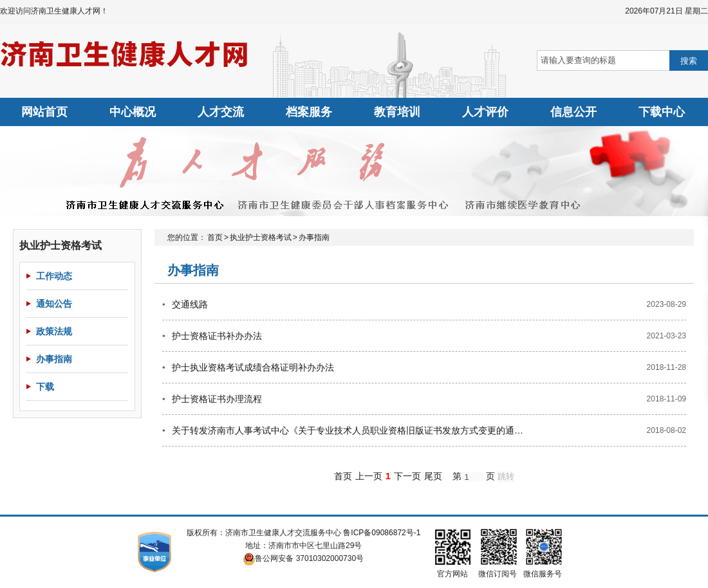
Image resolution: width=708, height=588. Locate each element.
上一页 (369, 476)
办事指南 (54, 359)
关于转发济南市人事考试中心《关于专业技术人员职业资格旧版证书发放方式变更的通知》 (349, 430)
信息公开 (573, 112)
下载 (45, 387)
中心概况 (133, 112)
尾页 (433, 476)
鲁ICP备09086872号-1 (382, 533)
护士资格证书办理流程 (217, 399)
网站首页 (44, 112)
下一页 (407, 476)
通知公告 (54, 304)
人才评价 (485, 112)
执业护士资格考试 (261, 237)
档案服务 (309, 112)
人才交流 (221, 112)
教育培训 (397, 112)
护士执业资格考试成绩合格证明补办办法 (253, 367)
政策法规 (54, 331)
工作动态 (54, 276)
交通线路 (190, 304)
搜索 (689, 61)
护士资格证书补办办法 (217, 336)
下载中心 (662, 112)
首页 (215, 237)
